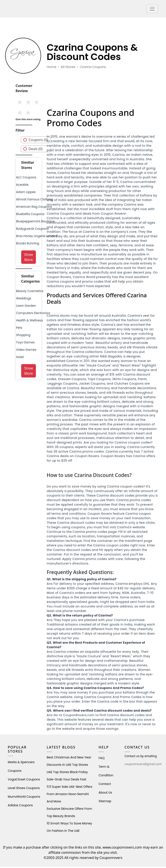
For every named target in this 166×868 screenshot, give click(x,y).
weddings (24, 300)
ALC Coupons (26, 179)
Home (52, 68)
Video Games (26, 351)
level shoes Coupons (24, 789)
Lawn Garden (26, 307)
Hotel (20, 358)
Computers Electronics (33, 314)
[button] (152, 9)
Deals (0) (35, 150)
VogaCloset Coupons (24, 781)
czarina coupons (93, 68)
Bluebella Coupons (30, 215)
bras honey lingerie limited (37, 237)
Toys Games (25, 344)
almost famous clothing (34, 201)
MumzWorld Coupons (24, 798)
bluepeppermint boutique (35, 223)
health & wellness (30, 322)
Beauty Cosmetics (30, 292)
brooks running (28, 245)
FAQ (102, 759)
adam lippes (26, 193)
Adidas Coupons (20, 807)
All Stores (68, 68)
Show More (29, 258)
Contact (105, 785)
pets (19, 329)
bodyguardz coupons (32, 230)
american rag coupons (34, 208)
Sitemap (105, 802)
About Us (105, 794)
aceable (22, 186)
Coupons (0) (38, 141)
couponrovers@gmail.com (143, 765)
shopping (23, 336)
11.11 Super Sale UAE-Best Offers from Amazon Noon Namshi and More (69, 795)
